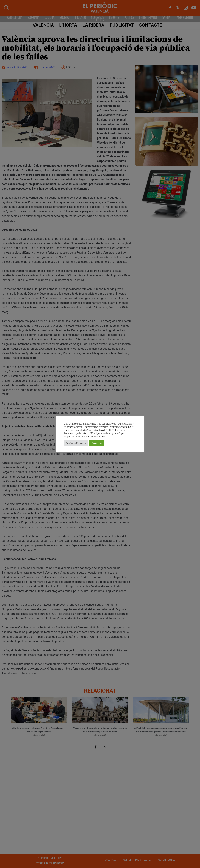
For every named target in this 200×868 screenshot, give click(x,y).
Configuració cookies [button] (76, 443)
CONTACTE (151, 25)
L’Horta (68, 25)
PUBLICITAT (122, 25)
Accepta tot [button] (97, 443)
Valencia (43, 25)
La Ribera (93, 25)
